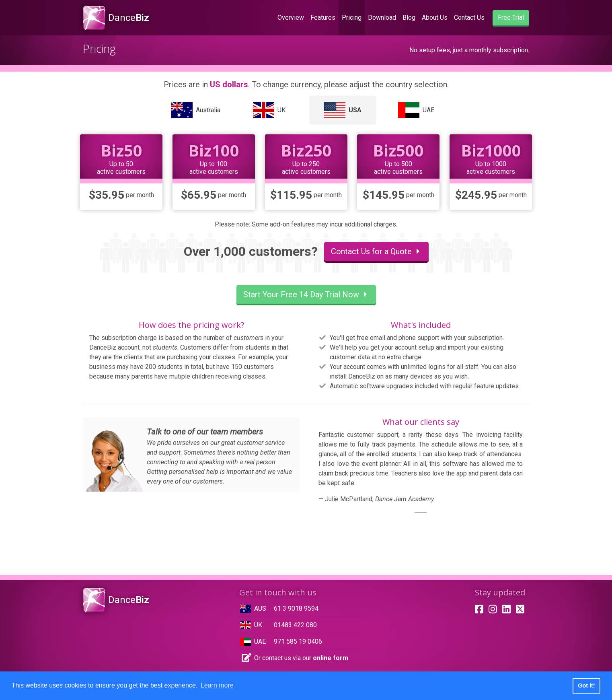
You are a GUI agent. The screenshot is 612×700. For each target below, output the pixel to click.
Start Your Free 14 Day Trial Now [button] (306, 294)
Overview (292, 17)
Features (323, 17)
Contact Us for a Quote (376, 251)
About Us (435, 17)
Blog (409, 17)
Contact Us (469, 17)
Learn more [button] (217, 685)
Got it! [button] (586, 686)
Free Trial (511, 17)
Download (382, 17)
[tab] (196, 110)
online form (331, 658)
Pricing (352, 17)
